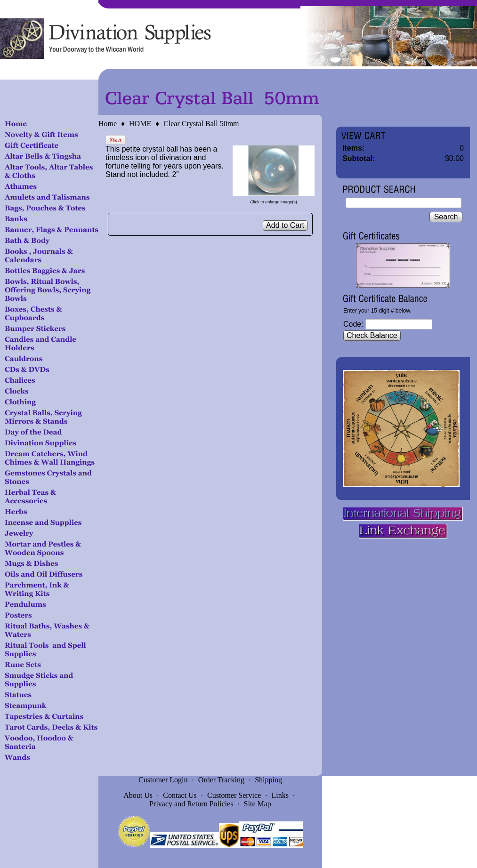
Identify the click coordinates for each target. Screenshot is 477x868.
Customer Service (234, 795)
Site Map (258, 804)
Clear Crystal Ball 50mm (201, 124)
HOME (140, 124)
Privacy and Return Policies (191, 804)
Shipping (268, 780)
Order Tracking (221, 780)
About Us (138, 795)
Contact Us (180, 795)
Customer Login (163, 780)
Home (108, 124)
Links (280, 795)
